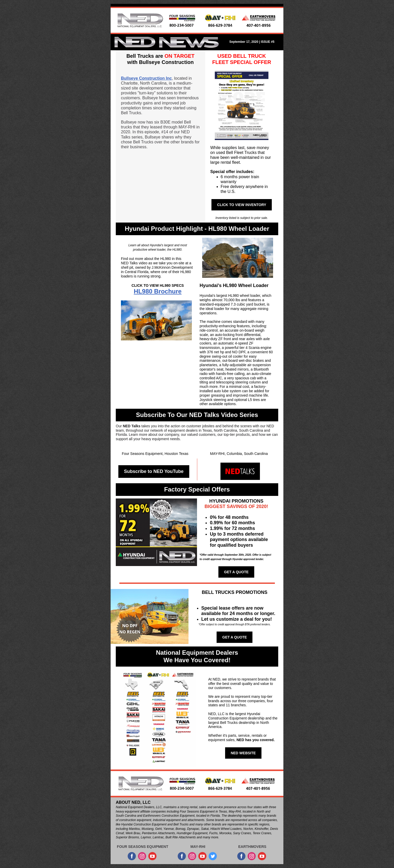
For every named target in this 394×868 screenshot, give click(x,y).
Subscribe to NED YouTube (154, 471)
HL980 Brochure (158, 291)
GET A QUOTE (236, 572)
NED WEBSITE (243, 753)
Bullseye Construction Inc (146, 78)
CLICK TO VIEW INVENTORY (242, 205)
